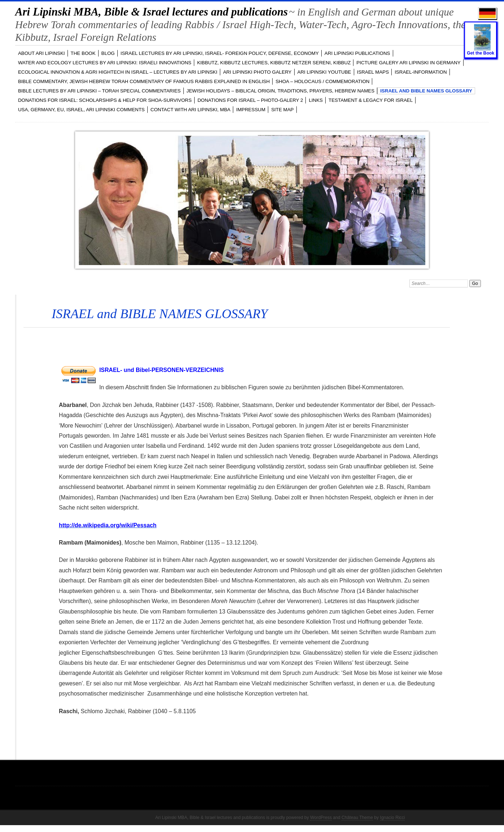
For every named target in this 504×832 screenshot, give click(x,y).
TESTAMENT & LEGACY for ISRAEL (371, 100)
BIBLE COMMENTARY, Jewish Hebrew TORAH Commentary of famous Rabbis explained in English (144, 81)
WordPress (321, 818)
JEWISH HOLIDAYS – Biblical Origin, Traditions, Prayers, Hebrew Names (281, 91)
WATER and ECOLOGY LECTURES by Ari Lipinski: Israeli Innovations (105, 63)
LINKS (316, 100)
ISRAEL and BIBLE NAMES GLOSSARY (426, 91)
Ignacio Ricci (393, 818)
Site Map (282, 110)
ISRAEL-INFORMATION (421, 72)
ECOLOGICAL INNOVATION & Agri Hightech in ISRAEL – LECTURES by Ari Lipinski (118, 72)
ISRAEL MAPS (373, 72)
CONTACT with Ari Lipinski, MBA (190, 110)
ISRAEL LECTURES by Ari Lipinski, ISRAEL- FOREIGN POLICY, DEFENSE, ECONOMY (220, 53)
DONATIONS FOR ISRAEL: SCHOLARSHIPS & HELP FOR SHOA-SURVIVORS (105, 100)
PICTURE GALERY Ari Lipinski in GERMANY (408, 63)
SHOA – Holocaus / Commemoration (322, 81)
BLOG (108, 53)
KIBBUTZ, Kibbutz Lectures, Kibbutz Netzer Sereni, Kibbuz (274, 63)
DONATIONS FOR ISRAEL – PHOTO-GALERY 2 (250, 100)
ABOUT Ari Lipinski (42, 53)
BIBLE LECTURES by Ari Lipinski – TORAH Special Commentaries (99, 91)
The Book (83, 53)
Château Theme (357, 818)
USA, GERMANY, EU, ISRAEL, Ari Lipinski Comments (81, 110)
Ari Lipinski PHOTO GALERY (257, 72)
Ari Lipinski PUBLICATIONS (357, 53)
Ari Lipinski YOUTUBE (324, 72)
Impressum (251, 110)
